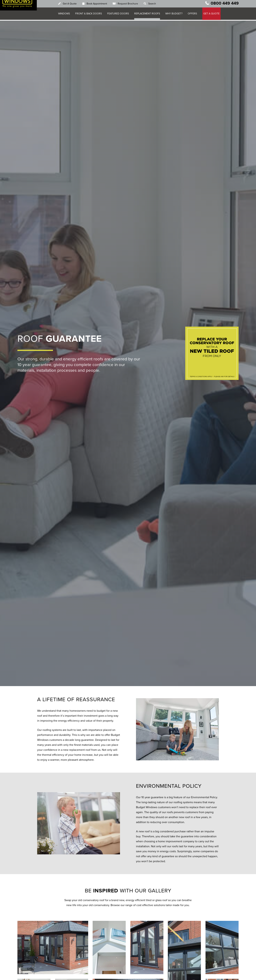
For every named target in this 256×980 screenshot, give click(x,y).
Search (154, 4)
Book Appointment (99, 4)
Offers (195, 14)
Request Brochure (130, 4)
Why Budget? (176, 14)
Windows (66, 14)
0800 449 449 (225, 4)
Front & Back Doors (91, 14)
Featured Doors (120, 14)
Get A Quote (72, 4)
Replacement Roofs (149, 14)
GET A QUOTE (214, 14)
